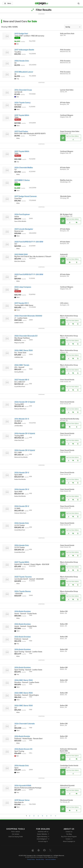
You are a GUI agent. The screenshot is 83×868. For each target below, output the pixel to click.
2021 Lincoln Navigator (24, 229)
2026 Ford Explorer (22, 214)
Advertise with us (43, 832)
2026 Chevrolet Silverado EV (26, 336)
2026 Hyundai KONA (23, 786)
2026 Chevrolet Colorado (25, 724)
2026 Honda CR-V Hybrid (25, 402)
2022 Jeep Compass (23, 287)
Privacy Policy (31, 859)
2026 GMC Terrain (22, 365)
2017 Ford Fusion (21, 131)
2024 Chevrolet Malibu (24, 168)
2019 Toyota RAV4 (22, 115)
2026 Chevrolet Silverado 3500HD (28, 316)
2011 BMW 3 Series (22, 180)
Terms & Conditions (51, 859)
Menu (8, 3)
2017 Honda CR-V (22, 303)
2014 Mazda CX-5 (22, 419)
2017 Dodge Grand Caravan (26, 196)
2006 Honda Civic (22, 61)
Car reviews (16, 834)
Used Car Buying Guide (16, 837)
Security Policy (40, 859)
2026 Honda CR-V (22, 473)
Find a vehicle (16, 832)
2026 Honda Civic (22, 523)
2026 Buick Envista (22, 736)
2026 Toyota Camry (22, 103)
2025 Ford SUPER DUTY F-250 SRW (29, 242)
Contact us (69, 832)
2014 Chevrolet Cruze (23, 90)
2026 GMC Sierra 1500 (24, 350)
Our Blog (69, 834)
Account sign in (43, 841)
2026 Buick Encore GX (23, 749)
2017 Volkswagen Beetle (24, 50)
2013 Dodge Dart (21, 34)
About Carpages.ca (69, 841)
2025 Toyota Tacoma (23, 577)
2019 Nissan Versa (22, 800)
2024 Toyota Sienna (23, 591)
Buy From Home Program (69, 837)
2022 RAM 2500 (21, 254)
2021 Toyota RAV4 (22, 151)
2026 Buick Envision (23, 611)
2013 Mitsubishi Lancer (24, 72)
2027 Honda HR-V (22, 380)
